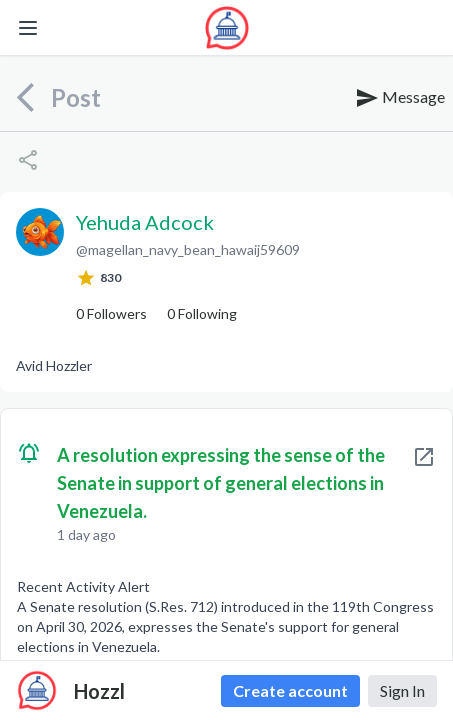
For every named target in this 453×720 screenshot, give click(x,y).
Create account (290, 690)
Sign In (402, 690)
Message (400, 98)
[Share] (28, 160)
